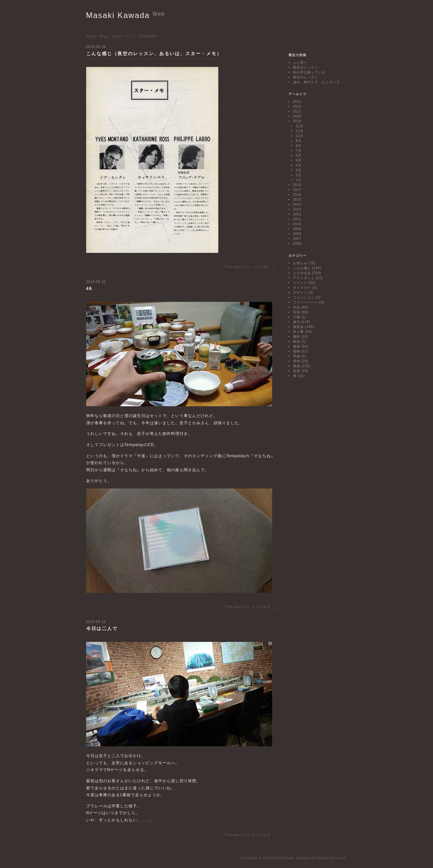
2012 (297, 214)
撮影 (297, 337)
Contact (287, 26)
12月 (300, 126)
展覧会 (298, 327)
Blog (270, 26)
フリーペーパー (306, 302)
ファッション (304, 297)
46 (89, 288)
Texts (189, 26)
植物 (297, 351)
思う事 (298, 332)
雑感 (297, 366)
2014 (297, 204)
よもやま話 (261, 607)
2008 (297, 234)
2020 (297, 116)
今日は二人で (102, 628)
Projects (154, 26)
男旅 (297, 356)
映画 (297, 341)
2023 (297, 102)
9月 (299, 141)
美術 (297, 361)
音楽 (297, 371)
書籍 (297, 346)
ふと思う (300, 62)
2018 (297, 185)
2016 (297, 195)
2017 (297, 190)
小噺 (297, 317)
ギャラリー (302, 288)
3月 (299, 170)
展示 (297, 322)
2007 (297, 239)
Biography (208, 26)
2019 (297, 121)
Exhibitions (112, 26)
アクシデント (304, 278)
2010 (297, 224)
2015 (297, 200)
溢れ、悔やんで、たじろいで (316, 82)
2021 (297, 111)
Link (256, 26)
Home (92, 26)
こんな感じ (261, 267)
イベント (300, 283)
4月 (299, 165)
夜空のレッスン (306, 67)
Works (173, 26)
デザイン (300, 293)
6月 (299, 155)
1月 (299, 180)
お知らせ (300, 263)
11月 (300, 131)
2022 (297, 107)
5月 (299, 160)
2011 (297, 219)
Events (135, 26)
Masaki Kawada (126, 15)
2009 (297, 229)
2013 (297, 209)
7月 (299, 151)
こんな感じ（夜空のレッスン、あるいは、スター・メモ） (154, 54)
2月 (299, 175)
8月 (299, 146)
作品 (297, 307)
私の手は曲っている (309, 72)
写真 (297, 312)
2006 (297, 244)
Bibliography (235, 26)
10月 (300, 136)
